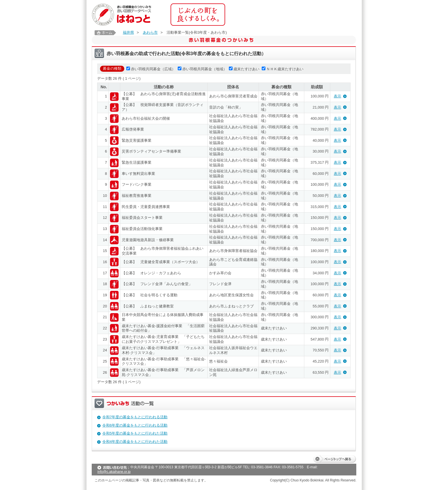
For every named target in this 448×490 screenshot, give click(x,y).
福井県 (128, 32)
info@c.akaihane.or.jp (114, 472)
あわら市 (150, 32)
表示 (337, 96)
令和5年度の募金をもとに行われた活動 (135, 433)
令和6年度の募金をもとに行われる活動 (135, 425)
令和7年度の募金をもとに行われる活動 (135, 417)
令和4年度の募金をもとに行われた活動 (135, 442)
